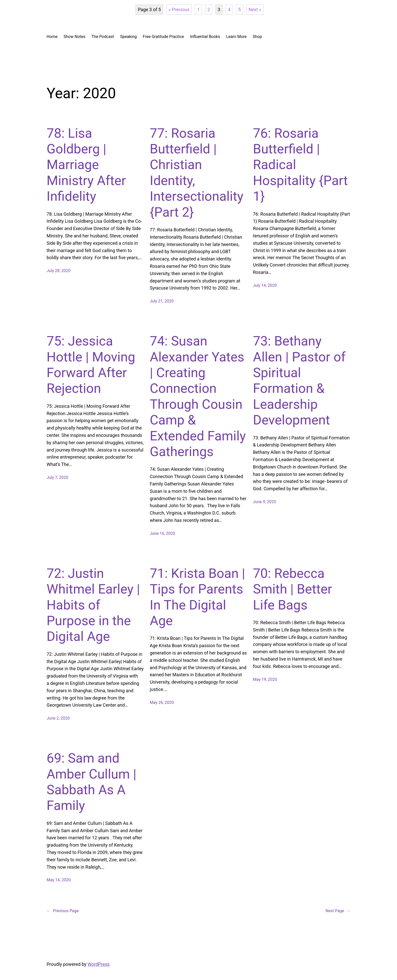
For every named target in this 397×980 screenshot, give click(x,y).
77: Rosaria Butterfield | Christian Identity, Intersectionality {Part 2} (197, 173)
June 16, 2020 (163, 533)
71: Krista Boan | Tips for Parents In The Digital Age (198, 597)
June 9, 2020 (264, 502)
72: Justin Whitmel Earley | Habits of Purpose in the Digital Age (93, 605)
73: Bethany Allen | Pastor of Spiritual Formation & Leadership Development (299, 381)
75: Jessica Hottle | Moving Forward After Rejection (91, 365)
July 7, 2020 (57, 477)
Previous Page (63, 911)
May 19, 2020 (265, 679)
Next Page (338, 911)
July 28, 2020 (58, 271)
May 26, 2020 (162, 702)
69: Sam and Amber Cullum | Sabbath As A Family (91, 782)
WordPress (99, 964)
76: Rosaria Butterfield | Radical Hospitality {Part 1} (300, 165)
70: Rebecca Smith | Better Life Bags (292, 589)
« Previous (179, 9)
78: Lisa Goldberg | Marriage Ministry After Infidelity (86, 165)
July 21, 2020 (162, 301)
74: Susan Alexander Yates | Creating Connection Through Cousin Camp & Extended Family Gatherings (198, 396)
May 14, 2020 (59, 880)
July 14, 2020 (265, 285)
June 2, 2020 (58, 718)
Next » (255, 9)
